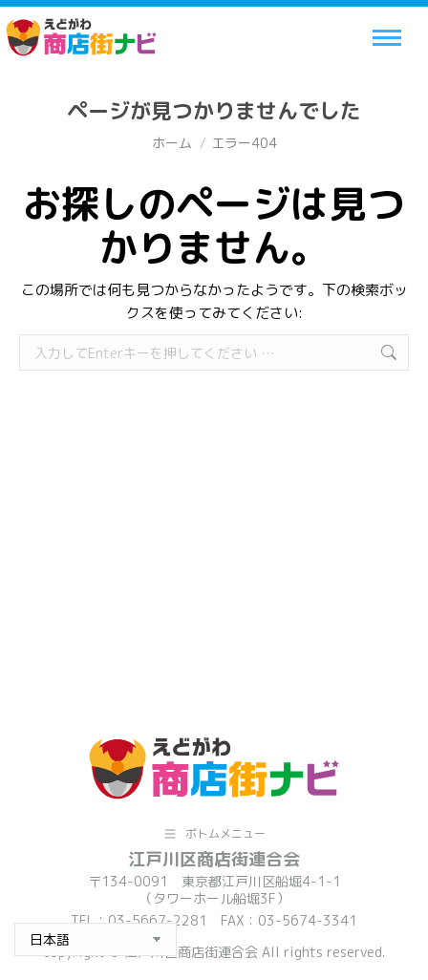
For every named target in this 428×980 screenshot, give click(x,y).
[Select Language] (96, 939)
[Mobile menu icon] (387, 38)
